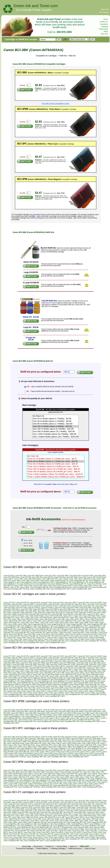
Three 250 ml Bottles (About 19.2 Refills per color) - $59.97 (56, 469)
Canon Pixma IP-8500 (77, 631)
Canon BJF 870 (68, 614)
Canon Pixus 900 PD (15, 634)
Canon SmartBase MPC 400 (40, 589)
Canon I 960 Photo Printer (95, 621)
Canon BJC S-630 (18, 613)
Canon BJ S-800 (9, 608)
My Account (104, 12)
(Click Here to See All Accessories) (73, 520)
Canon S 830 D (59, 639)
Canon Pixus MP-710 (31, 636)
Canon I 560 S (63, 579)
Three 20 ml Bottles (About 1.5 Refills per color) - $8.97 (56, 459)
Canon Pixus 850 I (78, 633)
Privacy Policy (62, 846)
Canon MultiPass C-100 (96, 581)
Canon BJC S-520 (95, 611)
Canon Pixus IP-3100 (90, 634)
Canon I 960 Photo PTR (12, 623)
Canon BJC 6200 (87, 576)
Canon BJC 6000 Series (67, 609)
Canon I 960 (81, 621)
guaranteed (36, 215)
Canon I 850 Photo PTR (61, 618)
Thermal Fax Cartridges (25, 848)
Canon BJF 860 (57, 614)
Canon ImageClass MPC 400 (76, 624)
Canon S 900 (69, 639)
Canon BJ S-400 (53, 604)
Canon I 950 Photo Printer (50, 621)
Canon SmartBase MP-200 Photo (60, 587)
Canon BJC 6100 (75, 576)
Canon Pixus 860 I (92, 633)
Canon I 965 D (35, 623)
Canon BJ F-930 (83, 603)
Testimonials (103, 29)
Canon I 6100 (54, 623)
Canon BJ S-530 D (52, 606)
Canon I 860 (74, 618)
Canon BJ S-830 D (47, 608)
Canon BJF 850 (60, 577)
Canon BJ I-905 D (29, 604)
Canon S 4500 (24, 587)
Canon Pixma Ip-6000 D (60, 631)
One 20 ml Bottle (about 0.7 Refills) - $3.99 (56, 419)
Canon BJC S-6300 (99, 613)
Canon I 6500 (35, 581)
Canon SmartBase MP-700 (82, 587)
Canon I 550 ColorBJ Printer (97, 577)
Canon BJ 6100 (9, 576)
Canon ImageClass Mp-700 (59, 581)
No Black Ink (56, 416)
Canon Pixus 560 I (65, 633)
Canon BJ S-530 (39, 606)
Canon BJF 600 (37, 577)
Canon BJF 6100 (72, 577)
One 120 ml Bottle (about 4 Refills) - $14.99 (56, 426)
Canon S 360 (18, 586)
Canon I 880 (25, 581)
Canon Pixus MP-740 (62, 636)
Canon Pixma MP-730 (92, 631)
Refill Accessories (75, 848)
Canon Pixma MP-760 (22, 633)
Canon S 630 (88, 586)
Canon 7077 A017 (10, 603)
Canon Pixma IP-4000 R (12, 631)
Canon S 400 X (94, 636)
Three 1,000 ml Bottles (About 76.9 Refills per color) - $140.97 (56, 474)
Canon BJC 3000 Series (35, 576)
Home (106, 19)
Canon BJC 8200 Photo (11, 577)
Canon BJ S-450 (93, 604)
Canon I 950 (37, 621)
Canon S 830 (48, 639)
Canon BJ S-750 (101, 606)
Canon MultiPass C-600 (28, 582)
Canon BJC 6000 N (52, 609)
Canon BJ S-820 (21, 608)
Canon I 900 (69, 619)
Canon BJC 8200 (31, 611)
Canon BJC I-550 (43, 611)
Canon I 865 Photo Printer (30, 619)
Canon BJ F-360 (46, 603)
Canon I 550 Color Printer (15, 616)
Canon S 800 (18, 639)
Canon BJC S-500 (82, 611)
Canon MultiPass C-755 (80, 582)
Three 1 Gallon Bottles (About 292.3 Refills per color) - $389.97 (56, 477)
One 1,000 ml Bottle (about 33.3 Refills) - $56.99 (56, 434)
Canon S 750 (14, 587)
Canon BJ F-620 (58, 603)
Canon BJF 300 (26, 577)
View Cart (105, 9)
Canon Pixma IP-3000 (81, 629)
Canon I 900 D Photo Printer (94, 619)
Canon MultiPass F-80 (43, 584)
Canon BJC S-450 (69, 611)
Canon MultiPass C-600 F (46, 582)
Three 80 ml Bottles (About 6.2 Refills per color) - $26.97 (56, 464)
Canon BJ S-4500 (72, 608)
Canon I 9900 (12, 624)
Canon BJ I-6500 (41, 604)
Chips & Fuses (90, 848)
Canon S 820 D (38, 639)
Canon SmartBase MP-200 (39, 587)
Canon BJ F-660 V (71, 603)
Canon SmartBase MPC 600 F (60, 589)
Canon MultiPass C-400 (12, 582)
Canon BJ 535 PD (23, 603)
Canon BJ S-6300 (85, 608)
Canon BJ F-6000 (96, 603)
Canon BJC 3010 (50, 576)
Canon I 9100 (47, 747)
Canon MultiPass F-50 (11, 584)
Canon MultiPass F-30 (97, 582)
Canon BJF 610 (48, 577)
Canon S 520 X (41, 638)
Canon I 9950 (22, 624)
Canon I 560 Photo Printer (32, 579)
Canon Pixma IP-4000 (96, 629)
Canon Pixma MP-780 (37, 633)
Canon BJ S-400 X (80, 604)
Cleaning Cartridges (58, 848)
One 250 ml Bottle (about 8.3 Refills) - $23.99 (56, 429)
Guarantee (104, 24)
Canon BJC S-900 (72, 613)
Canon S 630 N (83, 638)
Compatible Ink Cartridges (46, 56)
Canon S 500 (47, 586)
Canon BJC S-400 (56, 611)
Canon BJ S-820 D (34, 608)
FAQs (106, 31)
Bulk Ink (72, 56)
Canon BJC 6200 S (17, 713)
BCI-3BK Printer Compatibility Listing (56, 103)
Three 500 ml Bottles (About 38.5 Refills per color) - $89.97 (56, 472)
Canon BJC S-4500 (85, 613)
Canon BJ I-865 (17, 604)
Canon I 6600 (74, 623)
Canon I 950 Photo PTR (68, 621)
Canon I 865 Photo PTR (47, 619)
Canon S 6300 (90, 639)
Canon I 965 (25, 623)
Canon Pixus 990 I (30, 634)
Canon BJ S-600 (65, 606)
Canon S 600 (78, 586)
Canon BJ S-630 (77, 606)
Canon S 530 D (68, 586)
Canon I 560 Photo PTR (49, 579)
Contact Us (104, 22)
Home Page (27, 846)
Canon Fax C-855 (93, 614)
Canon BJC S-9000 (10, 614)
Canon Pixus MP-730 (46, 636)
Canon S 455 (11, 638)
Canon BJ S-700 (89, 606)
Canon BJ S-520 (14, 606)
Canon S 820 (27, 639)
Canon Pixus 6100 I (43, 634)
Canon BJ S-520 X (27, 606)
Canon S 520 (57, 586)
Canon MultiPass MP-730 (78, 584)
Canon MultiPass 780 (12, 626)
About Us (73, 846)
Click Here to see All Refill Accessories (80, 508)
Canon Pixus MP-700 (94, 584)
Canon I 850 (73, 579)
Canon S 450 (38, 586)
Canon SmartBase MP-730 (74, 641)
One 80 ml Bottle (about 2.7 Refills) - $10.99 (56, 424)
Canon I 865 (16, 581)
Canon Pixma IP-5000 (28, 631)
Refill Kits (63, 56)
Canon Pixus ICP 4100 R (73, 634)
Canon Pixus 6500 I (57, 634)
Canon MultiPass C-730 (12, 628)
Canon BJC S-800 (44, 613)
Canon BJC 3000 (21, 576)
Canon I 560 (18, 579)
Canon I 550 (82, 577)
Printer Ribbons (42, 848)
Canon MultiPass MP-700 (60, 584)
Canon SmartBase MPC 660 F (81, 589)
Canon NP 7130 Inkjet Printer (63, 629)
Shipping (105, 27)
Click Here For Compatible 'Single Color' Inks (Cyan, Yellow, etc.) (56, 484)
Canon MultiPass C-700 (63, 582)
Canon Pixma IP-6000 (44, 631)
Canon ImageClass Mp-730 (78, 581)
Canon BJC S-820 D (58, 613)
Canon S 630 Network (96, 638)
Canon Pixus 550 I (52, 633)
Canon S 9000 (100, 639)
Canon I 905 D (27, 621)
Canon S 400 (28, 586)
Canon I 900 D (79, 619)
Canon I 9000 (94, 623)
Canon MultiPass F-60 (27, 584)
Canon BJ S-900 (60, 608)
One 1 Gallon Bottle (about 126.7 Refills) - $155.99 (56, 437)
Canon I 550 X (8, 579)
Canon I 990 (44, 623)
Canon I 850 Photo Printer (87, 579)
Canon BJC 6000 (63, 576)
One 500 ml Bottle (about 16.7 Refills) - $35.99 (56, 432)
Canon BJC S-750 (31, 613)
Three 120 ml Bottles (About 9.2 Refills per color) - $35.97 (56, 467)
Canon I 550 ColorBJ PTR (53, 616)
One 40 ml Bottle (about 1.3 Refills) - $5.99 (56, 421)
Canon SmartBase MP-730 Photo (18, 589)
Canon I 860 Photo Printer (87, 618)
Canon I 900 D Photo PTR (12, 621)
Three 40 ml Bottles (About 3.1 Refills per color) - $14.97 (56, 461)
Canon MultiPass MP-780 (43, 629)
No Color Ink (56, 456)
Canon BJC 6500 (100, 576)
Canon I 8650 (44, 581)
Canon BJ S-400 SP (66, 604)
